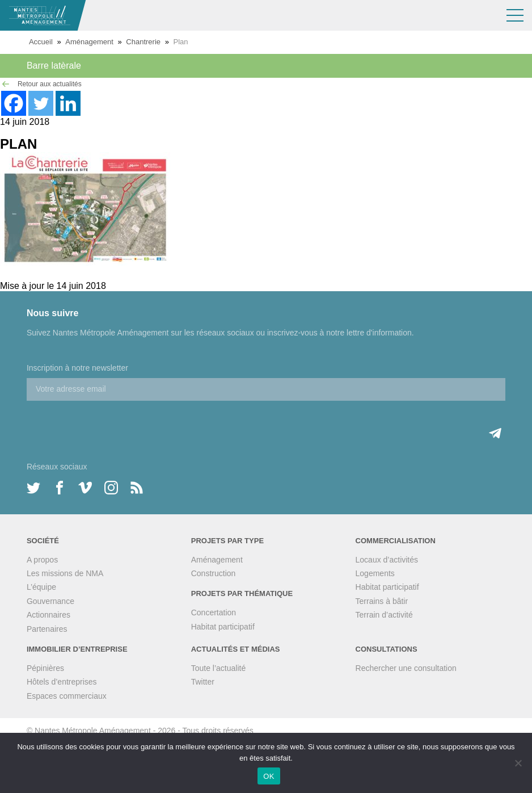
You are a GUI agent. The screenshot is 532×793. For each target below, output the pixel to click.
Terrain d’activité (384, 615)
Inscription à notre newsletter (77, 368)
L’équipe (41, 587)
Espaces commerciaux (67, 696)
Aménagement (89, 42)
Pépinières (45, 668)
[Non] (518, 763)
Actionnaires (48, 615)
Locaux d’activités (387, 560)
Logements (375, 573)
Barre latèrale (54, 66)
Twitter (203, 682)
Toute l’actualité (219, 668)
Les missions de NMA (65, 573)
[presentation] (113, 423)
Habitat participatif (223, 627)
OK (269, 776)
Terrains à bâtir (382, 601)
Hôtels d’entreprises (62, 682)
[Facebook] (14, 103)
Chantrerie (143, 42)
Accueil (41, 42)
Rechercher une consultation (406, 668)
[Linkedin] (68, 103)
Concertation (214, 612)
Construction (214, 573)
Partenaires (47, 629)
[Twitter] (41, 103)
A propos (42, 560)
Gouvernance (50, 601)
